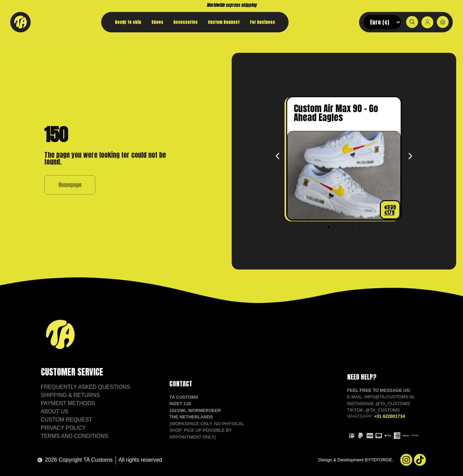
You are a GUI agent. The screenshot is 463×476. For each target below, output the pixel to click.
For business (262, 22)
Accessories (186, 22)
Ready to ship (128, 22)
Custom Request (224, 22)
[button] (277, 156)
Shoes (157, 22)
